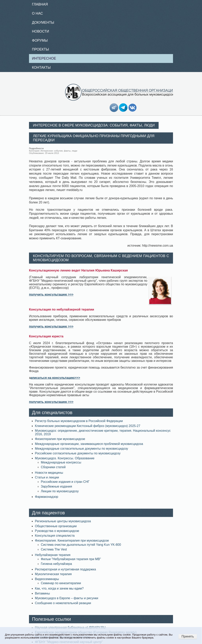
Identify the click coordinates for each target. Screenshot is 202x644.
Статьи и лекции (47, 477)
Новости (41, 31)
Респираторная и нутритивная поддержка (65, 569)
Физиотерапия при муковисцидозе (60, 439)
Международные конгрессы (61, 462)
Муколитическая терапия (53, 574)
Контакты (41, 67)
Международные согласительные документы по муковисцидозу (81, 449)
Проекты (40, 49)
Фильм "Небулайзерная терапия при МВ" (71, 559)
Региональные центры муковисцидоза (63, 521)
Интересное (44, 58)
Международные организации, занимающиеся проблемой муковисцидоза (89, 444)
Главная (40, 4)
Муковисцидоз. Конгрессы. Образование (65, 458)
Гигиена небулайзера (56, 564)
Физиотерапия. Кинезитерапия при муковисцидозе (72, 541)
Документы (43, 22)
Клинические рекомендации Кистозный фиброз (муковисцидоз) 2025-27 (88, 426)
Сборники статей (53, 467)
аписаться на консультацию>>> (55, 378)
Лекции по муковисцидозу (60, 491)
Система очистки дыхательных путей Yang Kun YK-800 (81, 545)
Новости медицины (49, 473)
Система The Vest (54, 549)
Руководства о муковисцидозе (57, 531)
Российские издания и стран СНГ (65, 482)
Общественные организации (56, 526)
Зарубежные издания (56, 486)
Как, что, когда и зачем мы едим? (59, 588)
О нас (37, 13)
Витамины (42, 593)
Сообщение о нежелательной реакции (63, 603)
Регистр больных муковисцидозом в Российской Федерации (79, 421)
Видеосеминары (47, 579)
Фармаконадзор (47, 497)
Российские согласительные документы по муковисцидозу (78, 453)
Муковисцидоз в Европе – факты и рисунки (67, 598)
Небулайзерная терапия (53, 555)
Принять (188, 636)
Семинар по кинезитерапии (61, 583)
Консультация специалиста (55, 536)
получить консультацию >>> (51, 294)
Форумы (40, 40)
